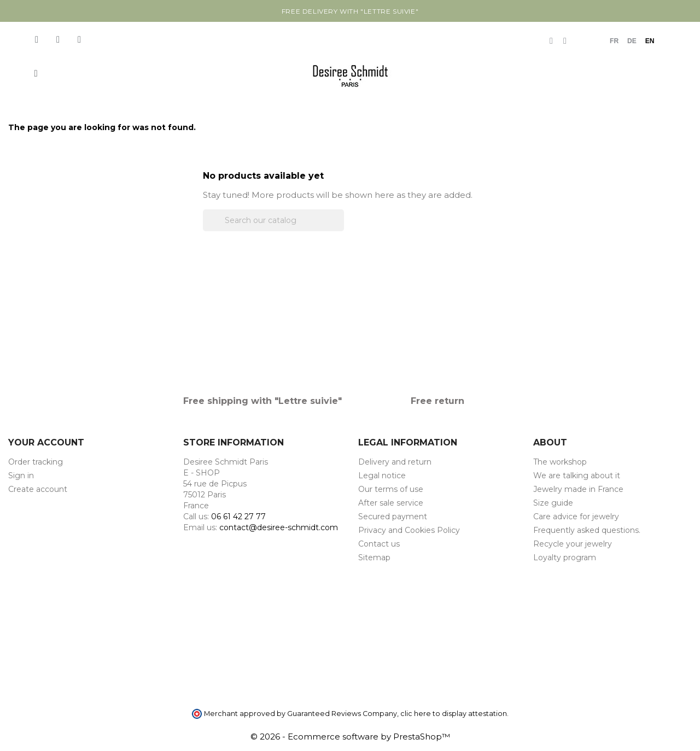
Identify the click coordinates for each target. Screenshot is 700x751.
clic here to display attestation (454, 714)
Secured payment (393, 517)
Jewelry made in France (578, 489)
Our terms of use (391, 489)
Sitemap (374, 558)
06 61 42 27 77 (238, 517)
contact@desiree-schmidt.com (279, 527)
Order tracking (36, 462)
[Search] (273, 220)
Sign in (21, 476)
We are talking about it (577, 476)
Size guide (553, 503)
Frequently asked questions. (587, 530)
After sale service (391, 503)
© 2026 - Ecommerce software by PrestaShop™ (350, 737)
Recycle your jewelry (573, 544)
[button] (36, 74)
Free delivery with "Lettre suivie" (350, 11)
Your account (46, 442)
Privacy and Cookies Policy (409, 530)
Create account (38, 489)
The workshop (560, 462)
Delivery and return (395, 462)
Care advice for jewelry (576, 517)
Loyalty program (565, 558)
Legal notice (382, 476)
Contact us (379, 544)
